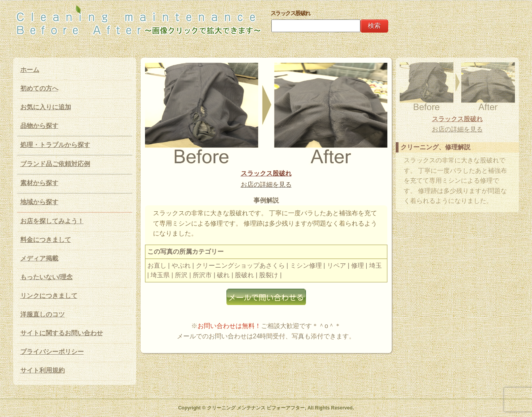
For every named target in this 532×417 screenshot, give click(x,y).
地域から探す (39, 202)
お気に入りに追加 (46, 107)
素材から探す (39, 183)
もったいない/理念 (46, 277)
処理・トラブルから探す (55, 145)
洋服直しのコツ (43, 314)
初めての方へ (39, 88)
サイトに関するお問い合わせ (62, 333)
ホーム (30, 70)
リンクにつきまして (49, 296)
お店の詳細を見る (266, 184)
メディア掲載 (39, 258)
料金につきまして (46, 240)
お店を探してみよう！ (52, 221)
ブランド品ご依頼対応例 (55, 164)
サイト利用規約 (43, 370)
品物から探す (39, 126)
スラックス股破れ (266, 173)
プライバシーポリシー (52, 352)
